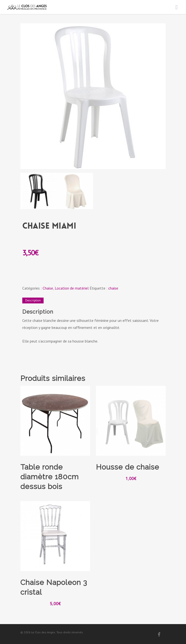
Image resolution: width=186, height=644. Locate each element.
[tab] (33, 301)
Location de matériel (72, 288)
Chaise (48, 288)
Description (33, 300)
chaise (113, 288)
